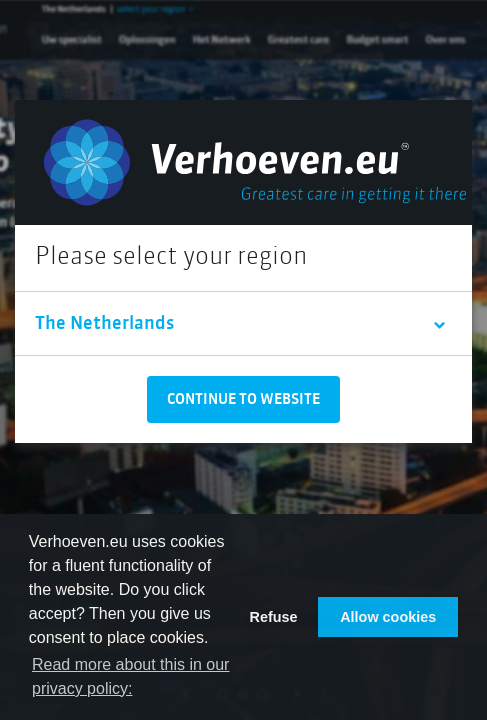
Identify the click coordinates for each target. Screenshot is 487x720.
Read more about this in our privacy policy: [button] (130, 676)
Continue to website (243, 400)
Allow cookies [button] (388, 617)
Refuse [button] (274, 617)
